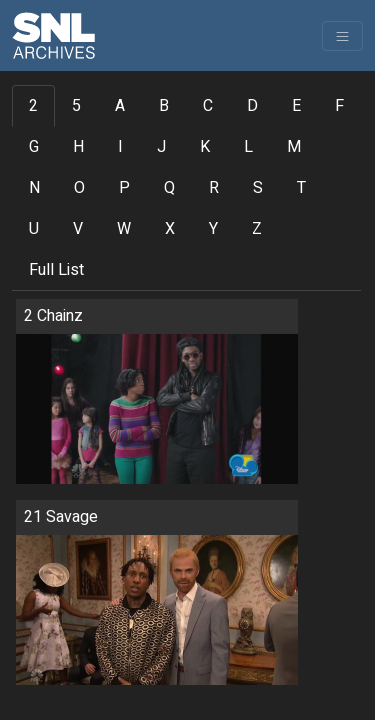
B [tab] (164, 106)
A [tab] (120, 106)
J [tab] (161, 147)
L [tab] (248, 147)
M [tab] (294, 147)
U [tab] (34, 229)
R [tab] (214, 188)
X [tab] (170, 229)
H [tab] (78, 147)
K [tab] (205, 147)
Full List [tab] (56, 270)
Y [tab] (213, 229)
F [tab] (339, 106)
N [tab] (34, 188)
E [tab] (296, 106)
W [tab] (124, 229)
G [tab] (34, 147)
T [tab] (301, 188)
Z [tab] (257, 229)
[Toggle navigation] (342, 36)
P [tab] (124, 188)
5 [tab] (76, 106)
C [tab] (208, 106)
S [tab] (258, 188)
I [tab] (120, 147)
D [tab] (252, 106)
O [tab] (79, 188)
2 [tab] (33, 106)
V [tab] (78, 229)
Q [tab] (169, 188)
